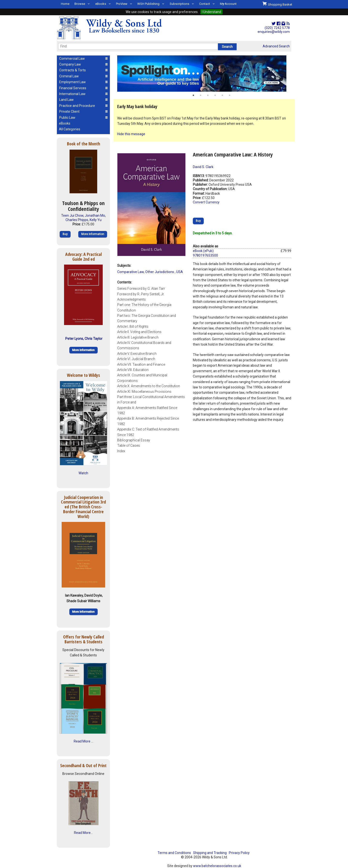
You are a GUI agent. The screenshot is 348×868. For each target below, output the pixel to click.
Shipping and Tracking (210, 853)
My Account (228, 4)
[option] (204, 74)
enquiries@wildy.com (274, 32)
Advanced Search (276, 46)
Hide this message (131, 134)
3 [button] (208, 95)
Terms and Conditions (174, 853)
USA (180, 272)
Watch (83, 473)
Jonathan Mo (95, 215)
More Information (93, 234)
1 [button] (193, 95)
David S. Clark (203, 167)
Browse (80, 4)
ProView (122, 4)
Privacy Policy (239, 853)
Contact (205, 4)
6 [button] (230, 95)
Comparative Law (130, 272)
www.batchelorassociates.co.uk (217, 866)
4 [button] (215, 95)
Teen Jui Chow (72, 215)
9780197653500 (205, 255)
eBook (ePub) (203, 251)
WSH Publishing (148, 4)
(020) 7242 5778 (277, 28)
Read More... (83, 833)
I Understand (211, 12)
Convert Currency (206, 202)
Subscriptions (179, 4)
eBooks (101, 4)
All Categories (70, 129)
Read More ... (83, 741)
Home (65, 4)
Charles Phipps (77, 220)
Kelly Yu (96, 220)
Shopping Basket (277, 4)
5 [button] (222, 95)
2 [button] (201, 95)
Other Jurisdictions (160, 272)
